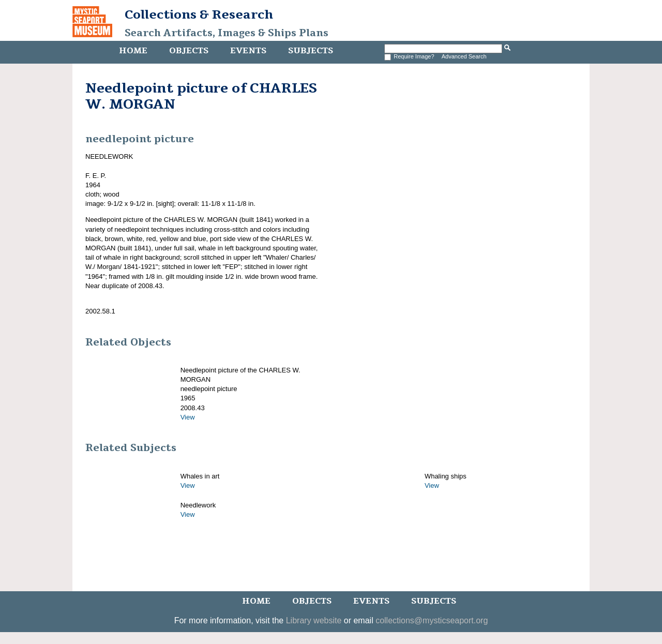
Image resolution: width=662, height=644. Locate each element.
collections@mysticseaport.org (432, 620)
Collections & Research (199, 14)
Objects (189, 51)
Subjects (311, 51)
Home (133, 51)
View (188, 417)
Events (248, 51)
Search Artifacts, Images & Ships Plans (227, 33)
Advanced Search (464, 56)
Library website (314, 620)
